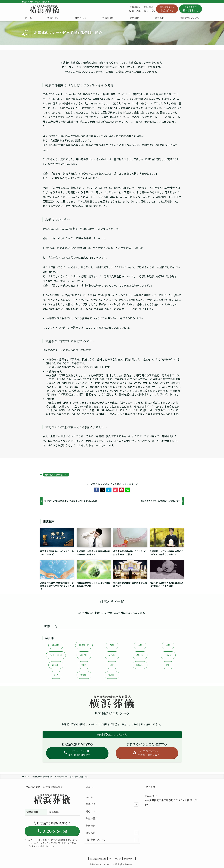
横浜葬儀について (112, 840)
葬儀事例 (91, 826)
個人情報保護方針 (98, 859)
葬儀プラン (112, 804)
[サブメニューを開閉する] (136, 804)
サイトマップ (115, 859)
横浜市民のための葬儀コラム (56, 475)
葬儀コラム (129, 859)
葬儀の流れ (92, 818)
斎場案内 (112, 833)
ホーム (89, 797)
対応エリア (92, 811)
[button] (96, 490)
